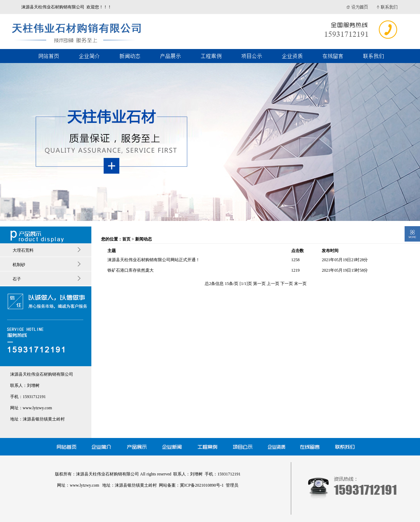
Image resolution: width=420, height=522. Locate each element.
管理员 (232, 485)
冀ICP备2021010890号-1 (202, 485)
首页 (126, 239)
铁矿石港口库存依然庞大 (131, 270)
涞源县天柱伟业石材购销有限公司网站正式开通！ (154, 260)
